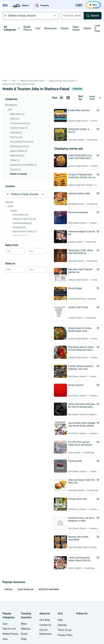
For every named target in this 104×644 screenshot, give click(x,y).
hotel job (8, 589)
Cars (38, 28)
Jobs (14, 81)
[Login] (79, 5)
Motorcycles (50, 28)
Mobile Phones (28, 28)
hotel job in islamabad (49, 589)
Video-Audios (76, 28)
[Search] (93, 16)
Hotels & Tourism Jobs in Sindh (32, 81)
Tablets (87, 28)
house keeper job (25, 589)
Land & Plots (97, 28)
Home (5, 81)
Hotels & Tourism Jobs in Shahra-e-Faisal (19, 84)
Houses (65, 28)
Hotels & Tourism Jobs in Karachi (62, 81)
